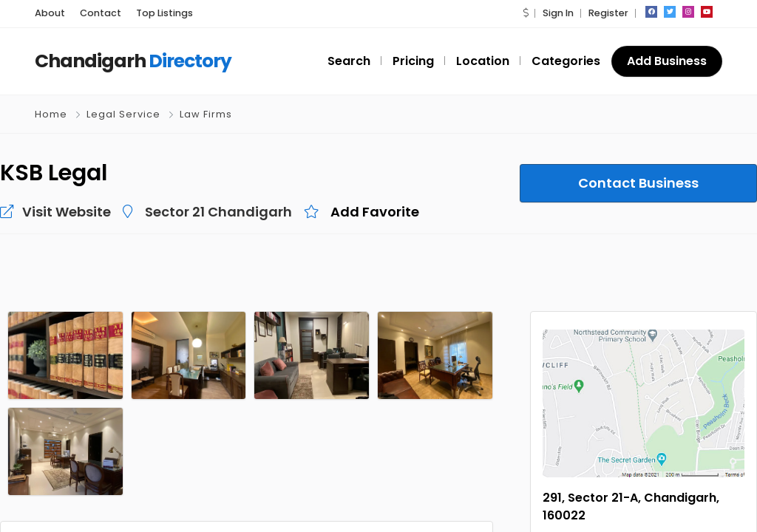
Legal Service (123, 114)
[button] (526, 13)
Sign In (558, 13)
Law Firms (206, 114)
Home (51, 114)
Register (608, 13)
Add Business (667, 61)
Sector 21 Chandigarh (218, 212)
